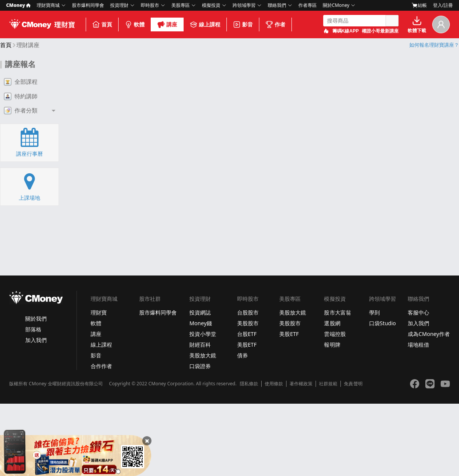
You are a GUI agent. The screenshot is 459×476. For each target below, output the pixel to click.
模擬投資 (211, 5)
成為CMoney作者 (429, 334)
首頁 (102, 24)
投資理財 (119, 5)
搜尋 (392, 21)
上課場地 (29, 186)
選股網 (332, 323)
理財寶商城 (48, 5)
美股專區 (181, 5)
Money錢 (201, 323)
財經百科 (200, 345)
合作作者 (101, 366)
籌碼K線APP (346, 31)
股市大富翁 (337, 312)
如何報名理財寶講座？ (434, 45)
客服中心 (418, 312)
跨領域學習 (244, 5)
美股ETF (247, 345)
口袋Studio (382, 323)
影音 (243, 24)
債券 (243, 355)
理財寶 (99, 312)
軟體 (135, 24)
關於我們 (36, 319)
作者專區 (308, 5)
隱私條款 (249, 384)
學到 (374, 312)
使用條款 (274, 384)
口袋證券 (200, 366)
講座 (167, 24)
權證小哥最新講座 (380, 31)
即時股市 (150, 5)
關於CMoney (336, 5)
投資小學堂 (203, 334)
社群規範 (328, 384)
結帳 (419, 5)
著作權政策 (301, 384)
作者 (275, 24)
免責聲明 (353, 384)
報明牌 (332, 345)
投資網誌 (200, 312)
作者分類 (21, 111)
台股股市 (248, 312)
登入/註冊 (443, 5)
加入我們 (36, 340)
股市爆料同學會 (88, 5)
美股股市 (248, 323)
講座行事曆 (29, 142)
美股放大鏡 (203, 355)
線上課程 (205, 24)
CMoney (18, 5)
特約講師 (21, 96)
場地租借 (418, 345)
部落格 (33, 329)
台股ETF (247, 334)
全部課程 (21, 82)
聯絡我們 (277, 5)
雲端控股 (335, 334)
